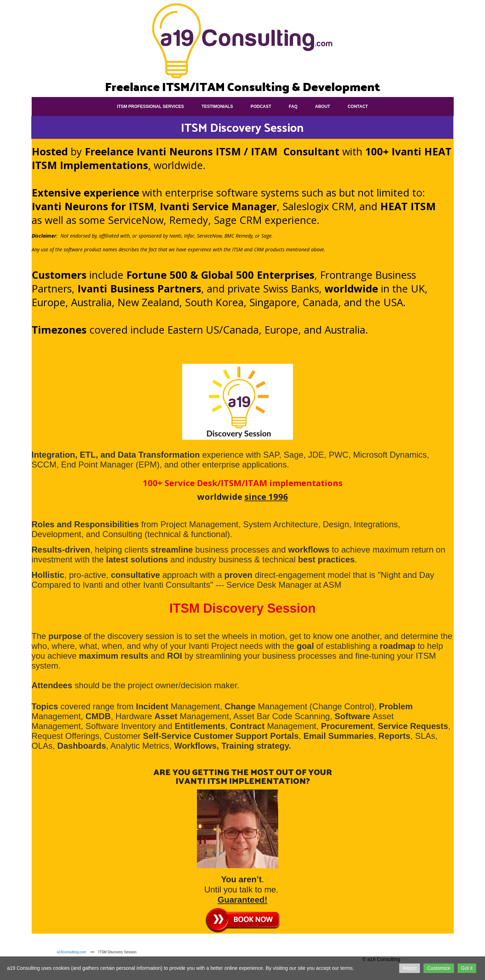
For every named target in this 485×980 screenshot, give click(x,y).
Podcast (261, 107)
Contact (358, 107)
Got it (467, 968)
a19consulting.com (72, 952)
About (323, 107)
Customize (439, 968)
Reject (410, 968)
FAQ (293, 107)
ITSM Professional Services (151, 107)
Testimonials (217, 107)
